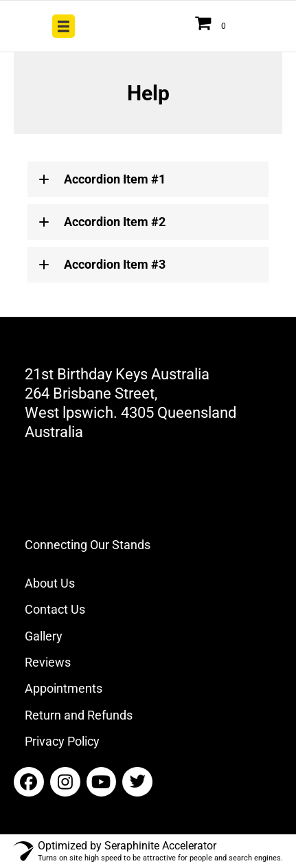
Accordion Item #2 (115, 222)
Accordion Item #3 (115, 264)
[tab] (148, 179)
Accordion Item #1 (115, 179)
